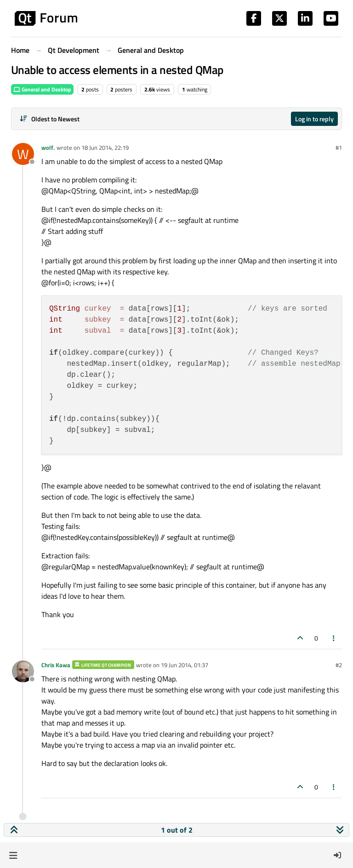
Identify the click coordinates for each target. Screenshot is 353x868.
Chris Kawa (56, 665)
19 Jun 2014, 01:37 (185, 665)
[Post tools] (334, 638)
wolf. (48, 148)
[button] (13, 855)
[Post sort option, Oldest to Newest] (49, 119)
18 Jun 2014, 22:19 (105, 148)
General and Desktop (42, 89)
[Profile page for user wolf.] (23, 154)
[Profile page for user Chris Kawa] (23, 671)
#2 (339, 665)
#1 (339, 148)
